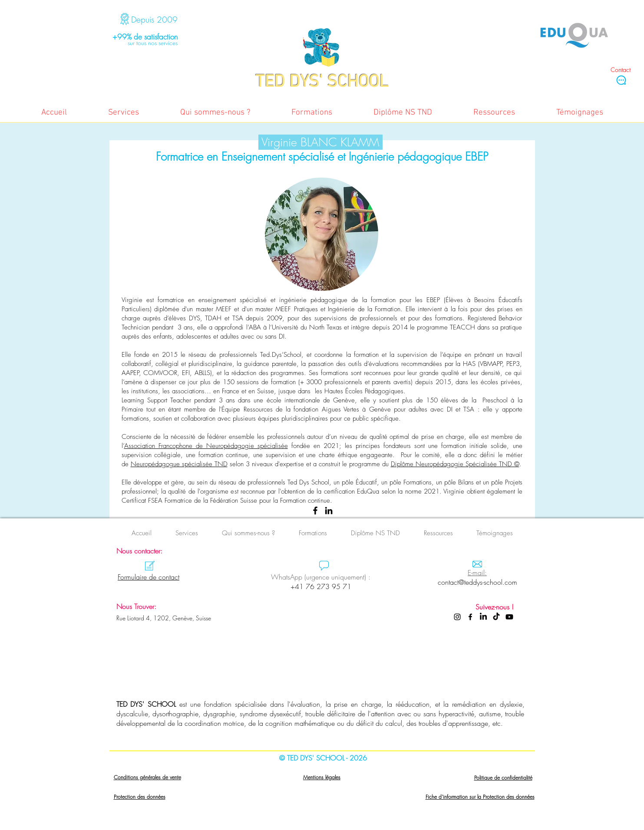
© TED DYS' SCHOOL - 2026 (323, 758)
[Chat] (621, 80)
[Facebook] (315, 511)
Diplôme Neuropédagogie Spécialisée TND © (455, 464)
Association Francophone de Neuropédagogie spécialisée (206, 446)
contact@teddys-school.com (477, 582)
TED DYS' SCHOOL (146, 704)
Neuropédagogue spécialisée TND (179, 464)
